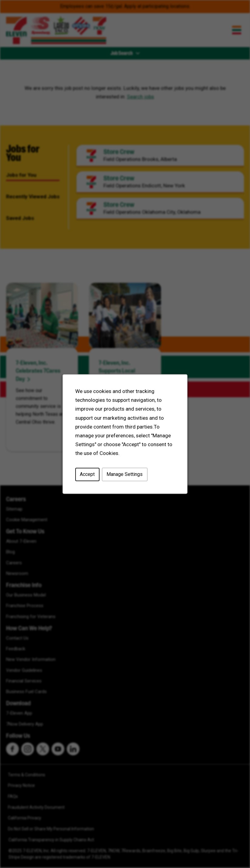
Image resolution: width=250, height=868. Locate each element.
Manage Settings (125, 475)
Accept (88, 475)
